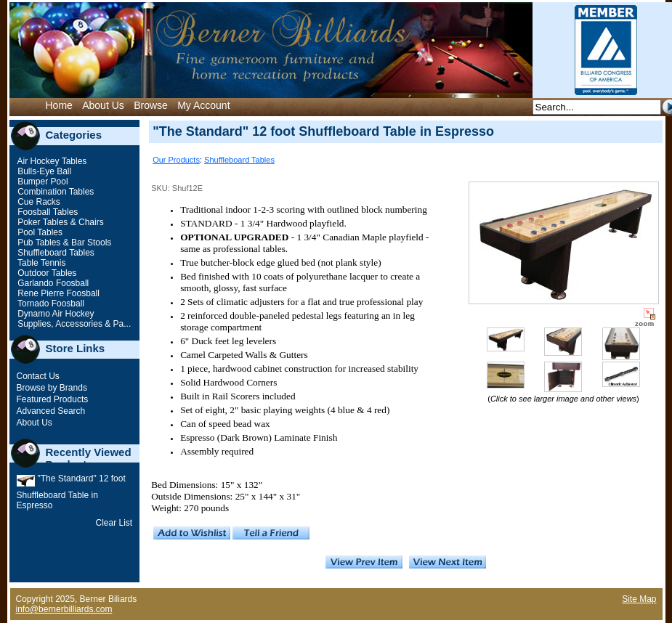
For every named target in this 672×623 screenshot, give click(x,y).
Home (59, 105)
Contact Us (38, 376)
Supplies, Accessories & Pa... (73, 324)
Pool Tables (39, 232)
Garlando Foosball (52, 283)
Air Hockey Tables (51, 161)
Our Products (176, 160)
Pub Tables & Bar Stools (64, 243)
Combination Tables (55, 192)
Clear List (114, 523)
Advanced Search (51, 411)
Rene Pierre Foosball (57, 293)
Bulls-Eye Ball (43, 171)
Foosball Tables (47, 212)
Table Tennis (41, 263)
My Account (203, 105)
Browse (151, 105)
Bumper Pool (42, 182)
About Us (103, 105)
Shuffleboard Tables (55, 253)
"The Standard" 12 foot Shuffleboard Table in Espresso (71, 492)
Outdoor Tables (46, 273)
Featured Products (53, 399)
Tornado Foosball (50, 304)
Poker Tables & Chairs (60, 222)
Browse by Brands (52, 388)
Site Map (639, 599)
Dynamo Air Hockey (55, 314)
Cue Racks (38, 202)
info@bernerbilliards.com (64, 609)
